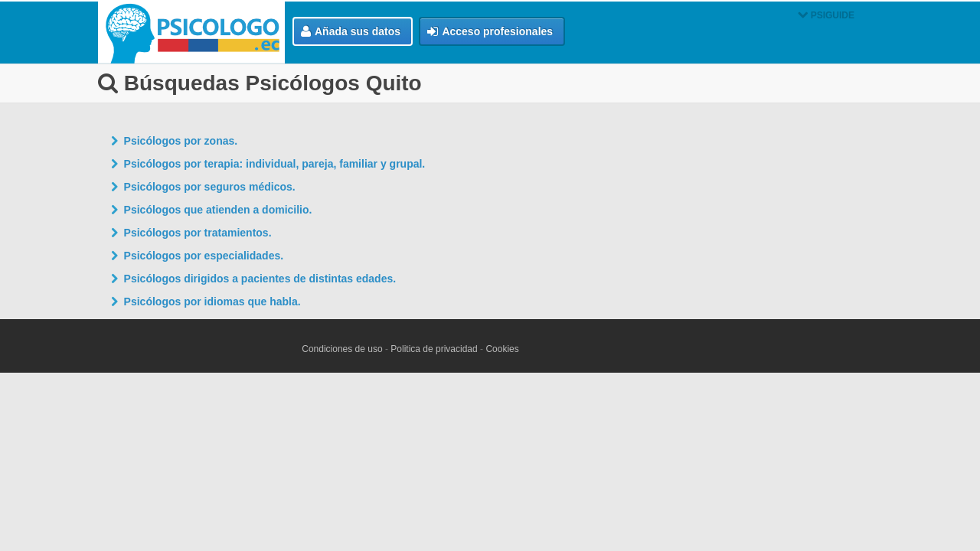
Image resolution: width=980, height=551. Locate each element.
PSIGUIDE (826, 15)
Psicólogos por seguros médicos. (210, 187)
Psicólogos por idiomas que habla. (212, 302)
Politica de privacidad (434, 349)
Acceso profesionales (490, 32)
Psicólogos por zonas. (181, 141)
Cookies (502, 349)
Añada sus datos (351, 32)
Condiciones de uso (342, 349)
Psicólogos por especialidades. (204, 256)
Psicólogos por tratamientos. (198, 233)
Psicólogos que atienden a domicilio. (218, 210)
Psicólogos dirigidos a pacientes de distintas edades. (260, 279)
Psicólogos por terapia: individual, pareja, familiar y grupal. (275, 164)
